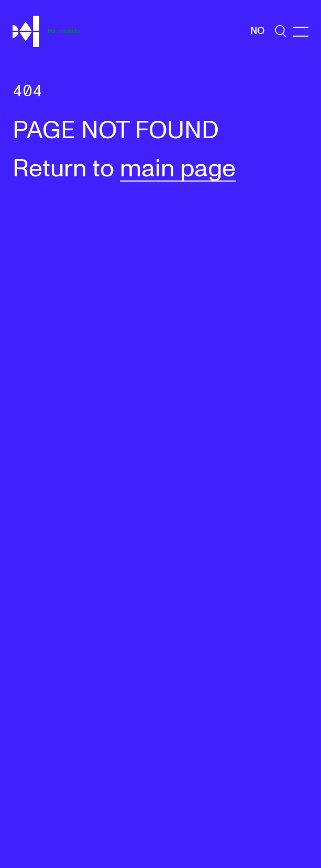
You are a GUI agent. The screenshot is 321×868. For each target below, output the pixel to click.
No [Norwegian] (257, 31)
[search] (281, 31)
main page (178, 169)
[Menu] (301, 32)
